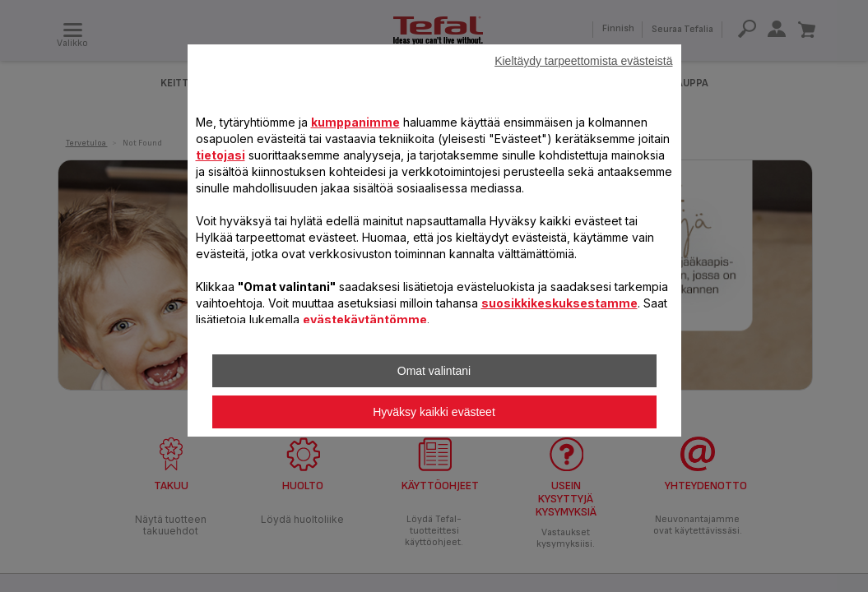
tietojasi (220, 155)
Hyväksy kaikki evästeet (434, 412)
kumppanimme (355, 122)
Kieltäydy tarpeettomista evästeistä (583, 61)
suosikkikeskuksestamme (559, 303)
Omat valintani (434, 371)
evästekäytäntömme (365, 319)
